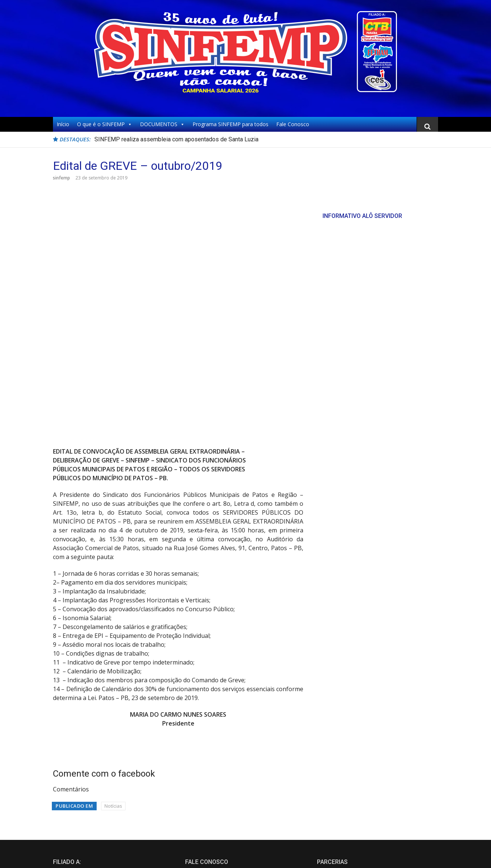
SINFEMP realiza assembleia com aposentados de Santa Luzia (176, 139)
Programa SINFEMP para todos (231, 124)
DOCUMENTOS (162, 124)
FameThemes (423, 857)
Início (63, 124)
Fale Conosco (293, 124)
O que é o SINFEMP (105, 124)
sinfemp (61, 178)
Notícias (113, 681)
